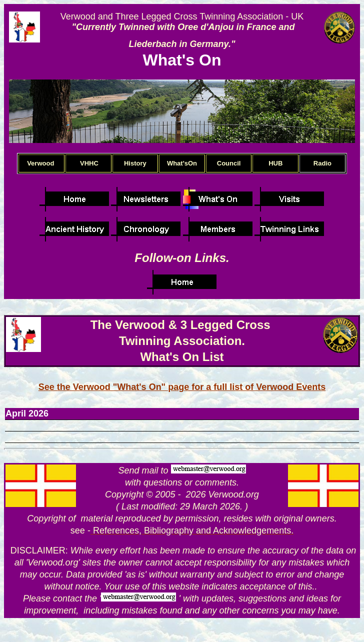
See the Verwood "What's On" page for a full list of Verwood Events (182, 387)
